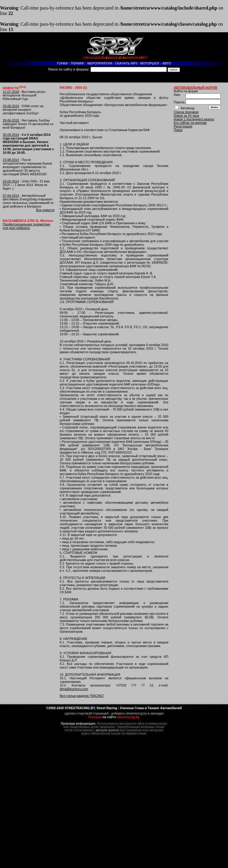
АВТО (167, 63)
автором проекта (107, 730)
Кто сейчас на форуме (190, 123)
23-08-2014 (11, 160)
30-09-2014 (11, 135)
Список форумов (186, 112)
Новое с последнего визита (194, 119)
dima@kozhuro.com (74, 689)
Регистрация (183, 126)
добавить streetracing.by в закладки (137, 713)
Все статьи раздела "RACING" (82, 696)
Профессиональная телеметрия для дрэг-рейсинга (26, 226)
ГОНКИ (62, 63)
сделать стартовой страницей (87, 713)
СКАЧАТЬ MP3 (126, 63)
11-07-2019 (11, 92)
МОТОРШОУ (150, 63)
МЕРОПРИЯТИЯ (100, 63)
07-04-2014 (11, 196)
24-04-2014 (11, 181)
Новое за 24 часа (186, 116)
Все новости (45, 210)
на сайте (114, 717)
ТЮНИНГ (78, 63)
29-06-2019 (11, 106)
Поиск (178, 130)
